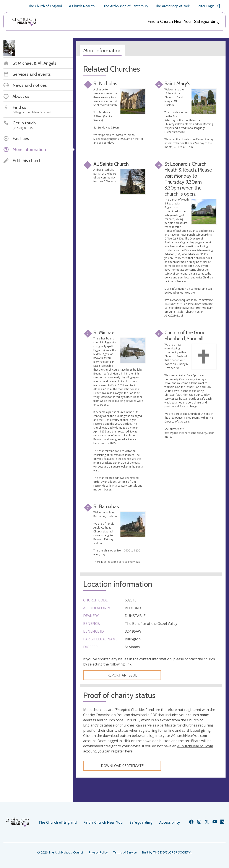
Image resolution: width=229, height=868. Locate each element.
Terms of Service (125, 852)
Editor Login (208, 6)
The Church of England (45, 6)
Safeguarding (206, 21)
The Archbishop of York (172, 6)
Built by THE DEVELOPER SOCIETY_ (167, 852)
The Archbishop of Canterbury (126, 6)
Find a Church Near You (169, 21)
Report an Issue (122, 675)
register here (122, 751)
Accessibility (170, 822)
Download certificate (122, 766)
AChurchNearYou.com (189, 736)
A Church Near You (83, 6)
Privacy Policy (98, 852)
